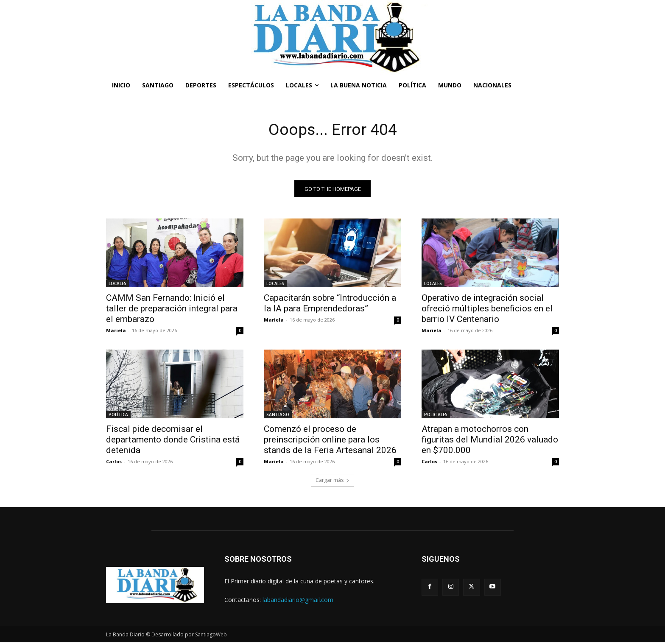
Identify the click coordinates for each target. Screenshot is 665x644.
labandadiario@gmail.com (298, 601)
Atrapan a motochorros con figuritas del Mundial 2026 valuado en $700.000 (490, 441)
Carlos (114, 463)
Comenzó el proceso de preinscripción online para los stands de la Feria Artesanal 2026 (330, 441)
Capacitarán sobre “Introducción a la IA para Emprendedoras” (330, 305)
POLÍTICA (118, 416)
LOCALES (117, 285)
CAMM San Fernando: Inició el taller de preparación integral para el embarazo (172, 310)
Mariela (116, 332)
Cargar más (332, 482)
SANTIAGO (278, 416)
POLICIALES (436, 416)
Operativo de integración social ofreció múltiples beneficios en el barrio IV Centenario (487, 310)
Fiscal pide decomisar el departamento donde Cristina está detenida (173, 441)
